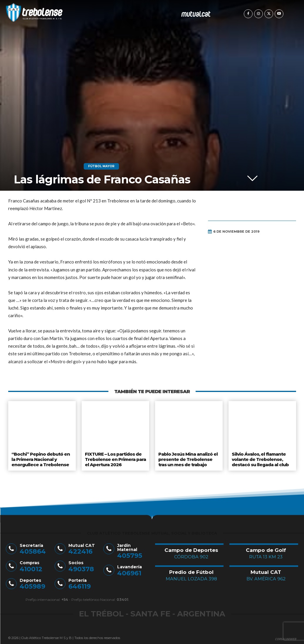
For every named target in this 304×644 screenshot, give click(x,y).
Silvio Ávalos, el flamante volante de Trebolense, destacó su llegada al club (260, 458)
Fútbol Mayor (101, 166)
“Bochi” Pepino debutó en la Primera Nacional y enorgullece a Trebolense (40, 458)
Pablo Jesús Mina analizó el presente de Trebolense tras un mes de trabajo (188, 458)
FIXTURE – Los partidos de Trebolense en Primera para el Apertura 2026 (115, 458)
